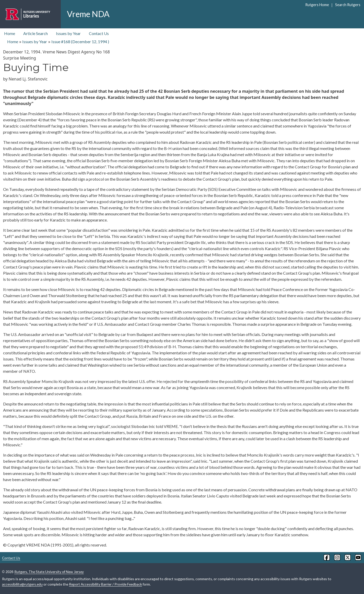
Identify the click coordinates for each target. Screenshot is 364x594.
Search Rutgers (348, 5)
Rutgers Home (317, 5)
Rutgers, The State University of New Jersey (49, 572)
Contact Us (99, 33)
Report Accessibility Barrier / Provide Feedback (105, 584)
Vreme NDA (88, 14)
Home (10, 33)
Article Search (36, 33)
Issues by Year (68, 33)
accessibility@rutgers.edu (22, 584)
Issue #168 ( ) (80, 42)
